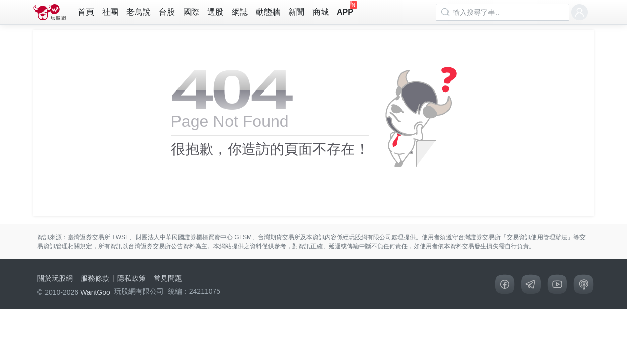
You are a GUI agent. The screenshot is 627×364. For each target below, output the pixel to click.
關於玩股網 (55, 278)
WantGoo (95, 292)
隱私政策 (131, 278)
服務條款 (95, 278)
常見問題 (168, 278)
